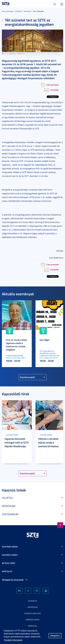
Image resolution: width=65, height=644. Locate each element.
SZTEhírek (19, 11)
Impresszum (32, 626)
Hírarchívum (27, 11)
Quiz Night (44, 340)
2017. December (38, 11)
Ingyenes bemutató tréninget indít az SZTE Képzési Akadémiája (17, 442)
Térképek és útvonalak (13, 580)
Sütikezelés (33, 601)
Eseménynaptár (28, 377)
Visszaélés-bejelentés (32, 613)
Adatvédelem (33, 607)
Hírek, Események (8, 11)
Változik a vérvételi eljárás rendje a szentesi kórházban (48, 442)
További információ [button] (13, 640)
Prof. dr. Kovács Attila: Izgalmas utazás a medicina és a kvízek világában (17, 345)
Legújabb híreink (12, 435)
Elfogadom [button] (55, 636)
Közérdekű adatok (32, 620)
